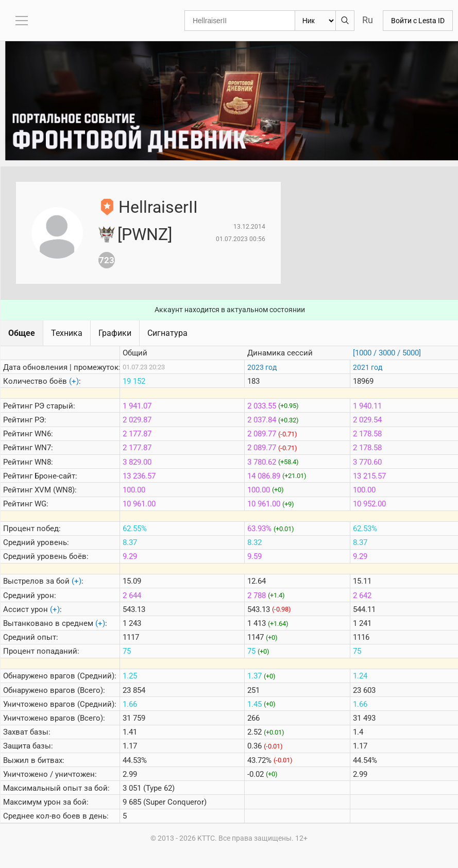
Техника (67, 333)
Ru (368, 20)
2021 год (368, 367)
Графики (115, 333)
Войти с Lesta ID (418, 21)
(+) (74, 381)
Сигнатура (167, 333)
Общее (22, 333)
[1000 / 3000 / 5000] (387, 353)
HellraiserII (158, 207)
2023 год (262, 367)
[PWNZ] (145, 234)
